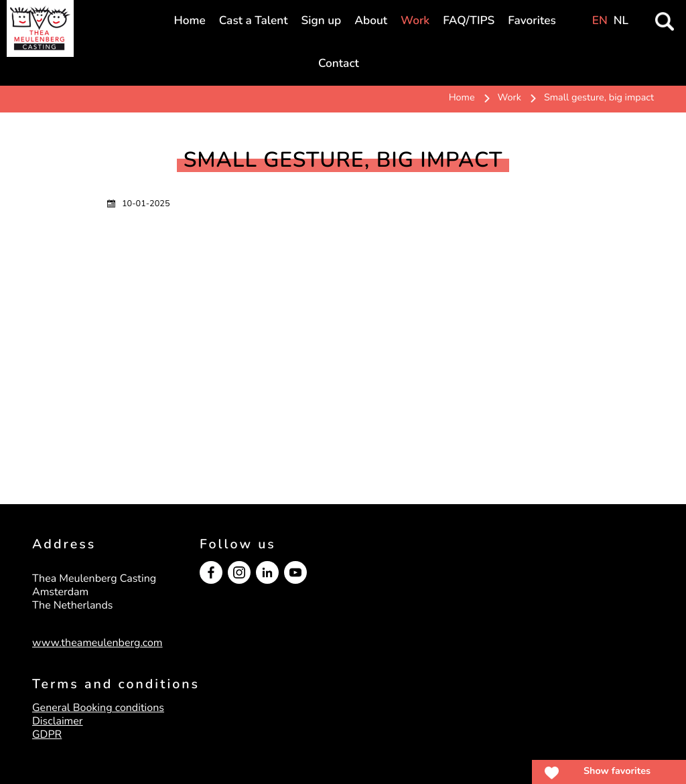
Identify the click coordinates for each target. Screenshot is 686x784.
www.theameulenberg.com (97, 643)
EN (600, 21)
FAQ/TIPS (469, 21)
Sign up (322, 21)
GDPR (47, 734)
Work (415, 21)
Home (190, 21)
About (371, 21)
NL (621, 21)
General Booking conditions (98, 708)
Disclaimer (58, 721)
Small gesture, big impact (599, 98)
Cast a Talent (254, 21)
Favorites (532, 21)
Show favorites (617, 771)
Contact (339, 64)
